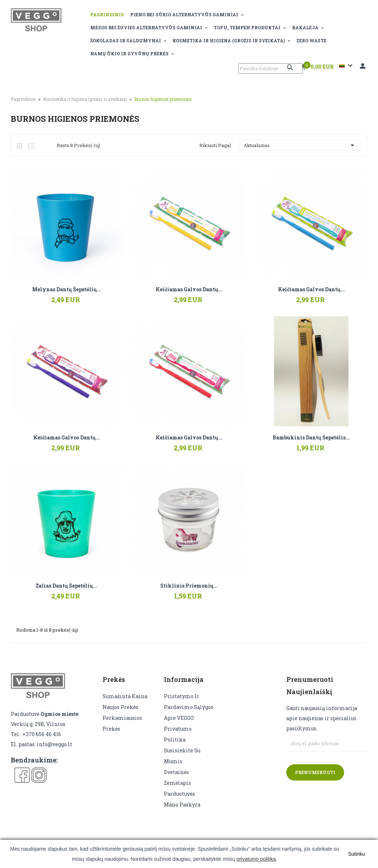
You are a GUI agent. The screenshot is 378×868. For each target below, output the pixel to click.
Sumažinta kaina (125, 696)
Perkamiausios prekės (122, 723)
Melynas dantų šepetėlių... (67, 289)
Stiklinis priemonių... (189, 586)
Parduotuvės (179, 794)
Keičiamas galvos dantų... (189, 289)
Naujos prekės (120, 707)
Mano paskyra (182, 805)
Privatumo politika (178, 734)
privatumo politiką (256, 859)
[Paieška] (270, 68)
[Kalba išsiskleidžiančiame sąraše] (347, 66)
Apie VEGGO (179, 718)
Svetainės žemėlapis (177, 777)
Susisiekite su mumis (182, 756)
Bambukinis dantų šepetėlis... (311, 438)
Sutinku (357, 854)
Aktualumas (300, 145)
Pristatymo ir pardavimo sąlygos (189, 702)
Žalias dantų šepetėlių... (66, 586)
